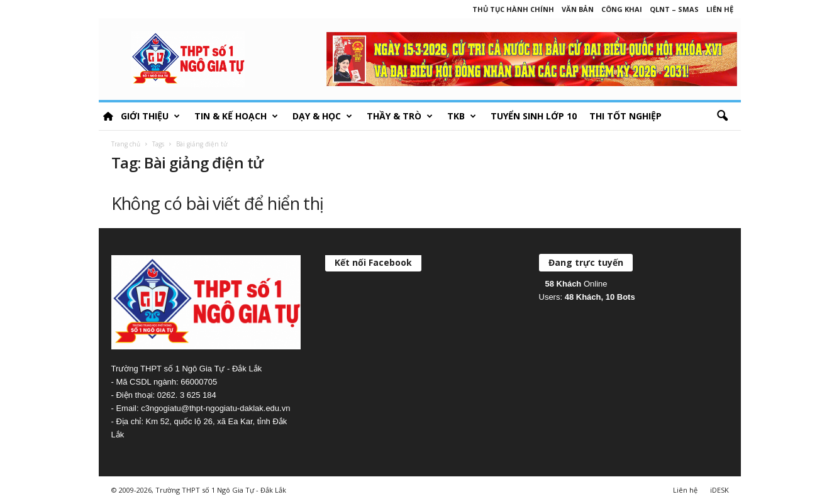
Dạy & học (322, 116)
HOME (108, 116)
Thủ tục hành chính (513, 9)
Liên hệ (720, 9)
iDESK (720, 490)
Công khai (622, 9)
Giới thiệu (150, 116)
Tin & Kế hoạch (236, 116)
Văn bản (578, 9)
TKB (462, 116)
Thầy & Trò (400, 116)
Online (576, 284)
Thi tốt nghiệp (625, 116)
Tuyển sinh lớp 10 (534, 116)
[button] (722, 116)
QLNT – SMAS (674, 9)
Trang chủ (126, 144)
